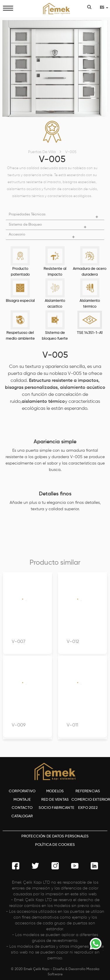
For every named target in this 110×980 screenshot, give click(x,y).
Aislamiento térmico (90, 304)
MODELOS (55, 791)
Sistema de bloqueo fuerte (55, 336)
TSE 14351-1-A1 (90, 333)
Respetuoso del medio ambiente (20, 336)
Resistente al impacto (55, 272)
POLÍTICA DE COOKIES (55, 845)
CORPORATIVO (22, 791)
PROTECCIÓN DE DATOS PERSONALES (55, 836)
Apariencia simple (55, 442)
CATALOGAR (22, 816)
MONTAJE (22, 800)
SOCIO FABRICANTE (55, 808)
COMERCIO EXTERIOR (88, 800)
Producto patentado (20, 272)
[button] (55, 215)
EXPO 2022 (88, 808)
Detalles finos (55, 494)
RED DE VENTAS (55, 800)
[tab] (55, 215)
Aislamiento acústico (55, 304)
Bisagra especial (20, 301)
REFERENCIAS (88, 791)
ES (104, 8)
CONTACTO (22, 808)
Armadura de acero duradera (90, 272)
